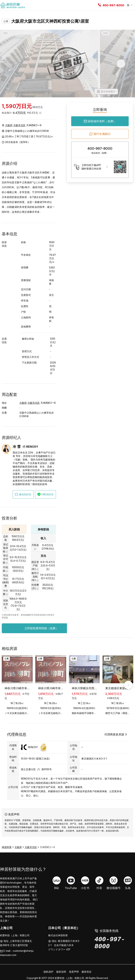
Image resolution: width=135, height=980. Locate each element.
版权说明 (61, 972)
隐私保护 (49, 972)
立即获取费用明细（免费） (50, 628)
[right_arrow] (128, 685)
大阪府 (9, 125)
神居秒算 (7, 847)
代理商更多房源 (116, 734)
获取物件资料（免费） (100, 121)
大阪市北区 (19, 125)
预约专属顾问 (100, 134)
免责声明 (74, 972)
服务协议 (86, 972)
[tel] (99, 5)
